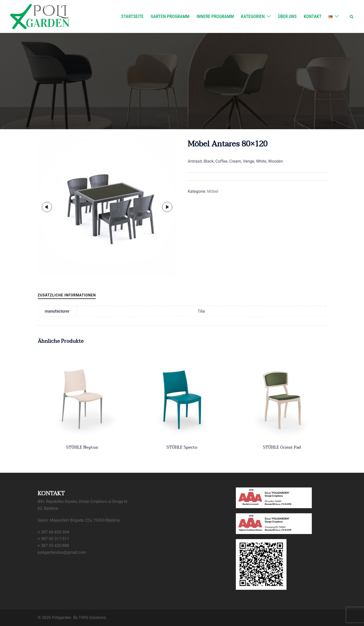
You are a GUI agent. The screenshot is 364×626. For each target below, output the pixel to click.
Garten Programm (170, 16)
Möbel (213, 191)
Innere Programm (215, 16)
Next (167, 207)
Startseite (132, 16)
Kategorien (253, 16)
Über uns (287, 16)
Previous (47, 207)
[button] (352, 16)
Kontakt (313, 16)
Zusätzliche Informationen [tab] (67, 295)
